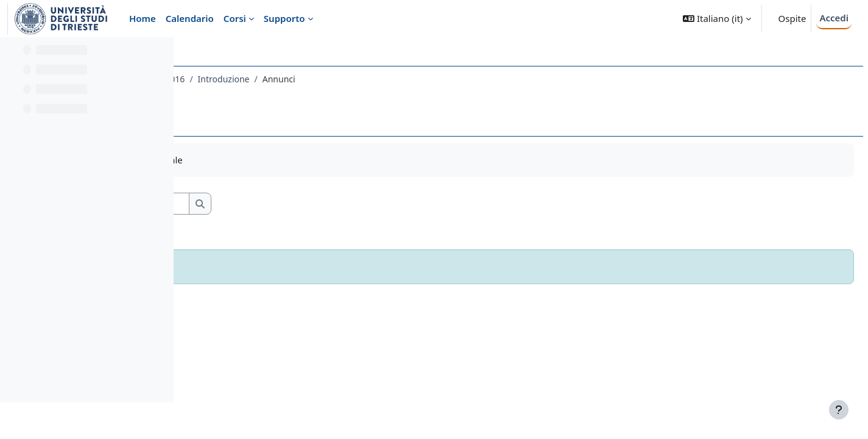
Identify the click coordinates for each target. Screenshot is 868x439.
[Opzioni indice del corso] (159, 55)
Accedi (834, 18)
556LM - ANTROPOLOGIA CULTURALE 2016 (283, 79)
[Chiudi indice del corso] (13, 55)
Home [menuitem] (143, 18)
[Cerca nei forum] (298, 204)
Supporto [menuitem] (284, 18)
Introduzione (407, 79)
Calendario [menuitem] (190, 18)
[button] (717, 19)
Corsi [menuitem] (235, 18)
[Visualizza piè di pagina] (839, 410)
